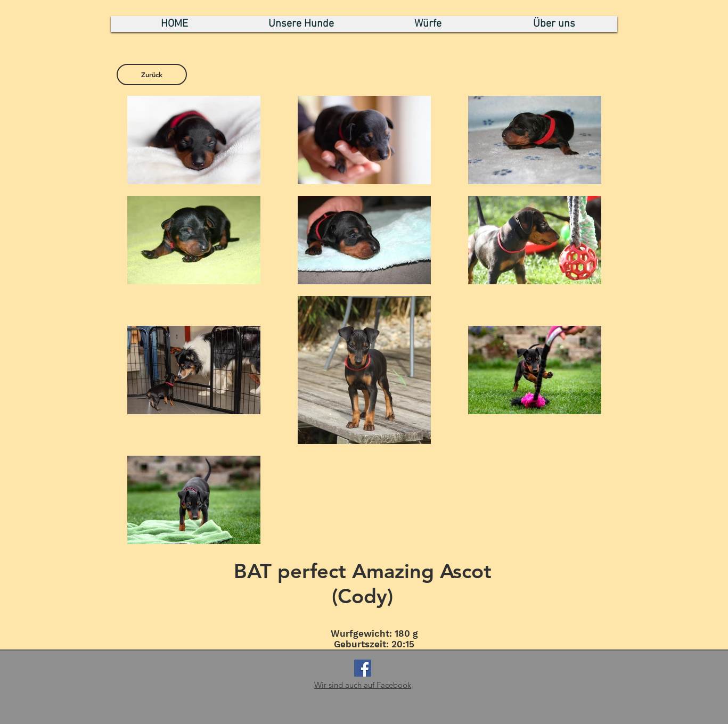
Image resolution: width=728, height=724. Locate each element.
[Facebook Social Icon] (363, 668)
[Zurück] (152, 75)
